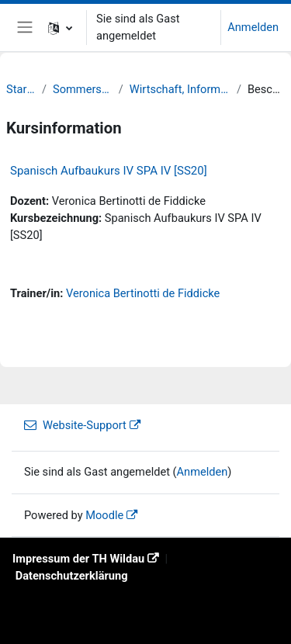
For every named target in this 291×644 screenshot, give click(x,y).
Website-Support (75, 425)
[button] (60, 28)
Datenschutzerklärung (72, 576)
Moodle (104, 515)
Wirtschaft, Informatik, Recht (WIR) (180, 89)
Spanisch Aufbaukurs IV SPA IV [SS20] (109, 171)
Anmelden (253, 27)
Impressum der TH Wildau (78, 559)
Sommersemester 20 (83, 89)
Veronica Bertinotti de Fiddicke (143, 293)
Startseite (21, 89)
